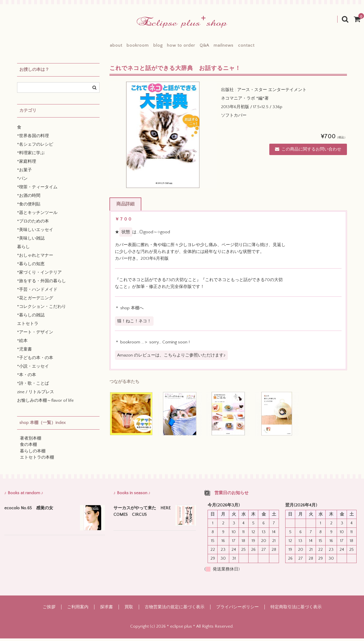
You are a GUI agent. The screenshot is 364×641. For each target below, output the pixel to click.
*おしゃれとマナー (35, 258)
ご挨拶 (49, 610)
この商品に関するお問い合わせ (308, 152)
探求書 (106, 610)
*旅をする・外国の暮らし (42, 284)
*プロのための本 (33, 224)
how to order (181, 47)
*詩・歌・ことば (33, 386)
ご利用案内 (78, 610)
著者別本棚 (31, 441)
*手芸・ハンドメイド (37, 292)
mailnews (240, 47)
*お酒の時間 (29, 198)
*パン (22, 181)
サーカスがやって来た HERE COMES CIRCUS (142, 514)
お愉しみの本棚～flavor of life (45, 403)
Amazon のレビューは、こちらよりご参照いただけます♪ (171, 358)
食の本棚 (28, 447)
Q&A (213, 47)
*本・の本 (27, 378)
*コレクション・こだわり (42, 309)
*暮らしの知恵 (31, 267)
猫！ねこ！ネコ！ (134, 324)
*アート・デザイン (35, 335)
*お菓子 (24, 173)
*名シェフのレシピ (35, 147)
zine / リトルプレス (36, 395)
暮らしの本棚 (33, 454)
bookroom (121, 47)
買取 (129, 610)
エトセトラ (28, 326)
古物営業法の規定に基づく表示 (175, 610)
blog (149, 47)
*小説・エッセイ (33, 369)
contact (271, 47)
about (91, 47)
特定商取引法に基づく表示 (296, 610)
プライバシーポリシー (237, 610)
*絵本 (22, 344)
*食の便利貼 (29, 207)
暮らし (23, 250)
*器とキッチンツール (37, 216)
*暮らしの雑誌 (31, 318)
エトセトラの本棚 (37, 460)
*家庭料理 (27, 164)
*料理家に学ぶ (31, 156)
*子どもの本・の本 (35, 361)
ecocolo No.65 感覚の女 (29, 511)
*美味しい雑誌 (31, 241)
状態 (126, 235)
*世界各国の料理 (33, 139)
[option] (163, 138)
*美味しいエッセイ (35, 233)
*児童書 (24, 352)
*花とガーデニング (35, 301)
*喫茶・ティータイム (37, 190)
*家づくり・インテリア (39, 275)
